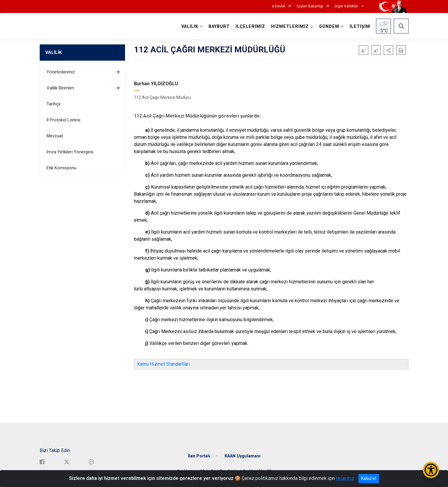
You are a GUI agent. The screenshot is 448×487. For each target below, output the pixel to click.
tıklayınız (345, 478)
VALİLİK (53, 52)
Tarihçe (54, 104)
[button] (388, 50)
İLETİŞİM (360, 26)
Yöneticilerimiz (61, 72)
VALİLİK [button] (190, 26)
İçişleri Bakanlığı (310, 6)
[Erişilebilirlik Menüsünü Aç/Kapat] (431, 470)
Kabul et (369, 478)
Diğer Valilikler (347, 6)
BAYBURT (219, 26)
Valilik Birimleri (60, 88)
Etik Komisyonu (61, 168)
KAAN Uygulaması (243, 456)
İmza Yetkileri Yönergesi (70, 152)
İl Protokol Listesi (63, 120)
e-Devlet (279, 6)
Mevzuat (55, 136)
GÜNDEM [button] (329, 26)
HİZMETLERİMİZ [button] (290, 26)
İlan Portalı (199, 456)
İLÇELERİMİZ (250, 26)
